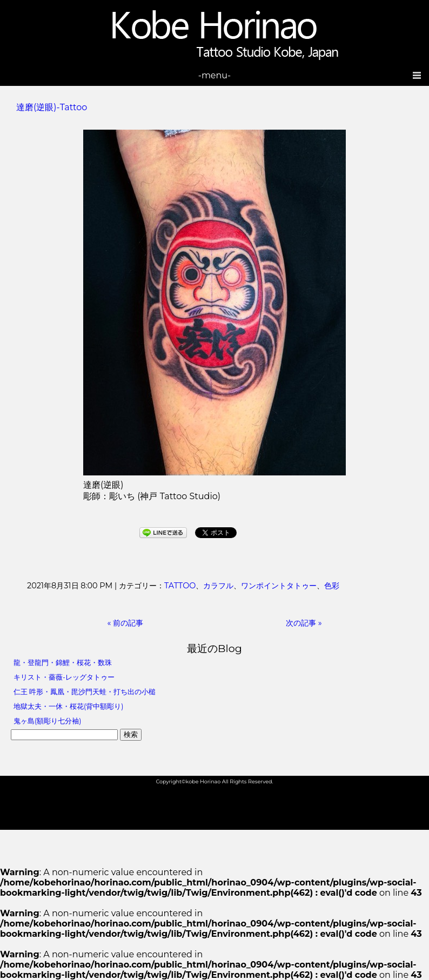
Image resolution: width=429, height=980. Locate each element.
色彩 (332, 586)
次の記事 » (304, 623)
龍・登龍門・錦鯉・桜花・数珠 (63, 663)
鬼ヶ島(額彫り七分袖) (47, 721)
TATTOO (180, 586)
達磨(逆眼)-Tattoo (52, 107)
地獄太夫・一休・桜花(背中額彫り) (68, 706)
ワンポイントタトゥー (279, 586)
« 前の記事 (126, 623)
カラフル (218, 586)
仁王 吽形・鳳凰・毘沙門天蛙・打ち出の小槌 (85, 692)
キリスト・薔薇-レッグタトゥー (64, 677)
